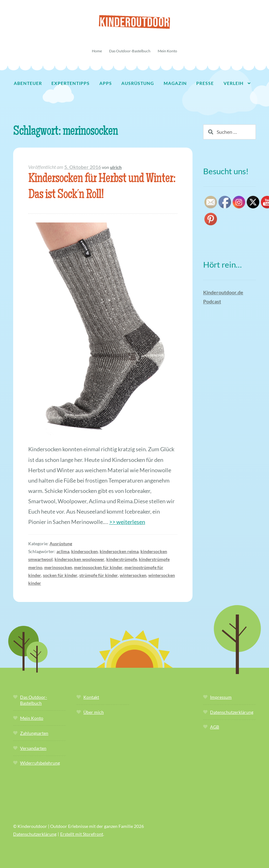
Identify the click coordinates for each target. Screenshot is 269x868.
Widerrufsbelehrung (40, 763)
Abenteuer (28, 83)
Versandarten (33, 748)
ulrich (116, 167)
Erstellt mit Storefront (82, 834)
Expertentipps (71, 83)
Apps (106, 83)
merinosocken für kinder (98, 567)
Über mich (94, 712)
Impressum (221, 697)
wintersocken (133, 575)
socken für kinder (60, 575)
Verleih (234, 83)
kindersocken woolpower (79, 559)
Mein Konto (167, 51)
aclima (63, 551)
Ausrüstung (138, 83)
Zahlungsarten (34, 733)
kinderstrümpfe (122, 559)
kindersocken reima (119, 551)
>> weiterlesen (127, 522)
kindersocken (84, 551)
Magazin (175, 83)
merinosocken (58, 567)
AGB (215, 727)
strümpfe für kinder (99, 575)
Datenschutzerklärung (232, 712)
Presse (205, 83)
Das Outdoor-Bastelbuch (130, 51)
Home (97, 51)
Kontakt (91, 697)
